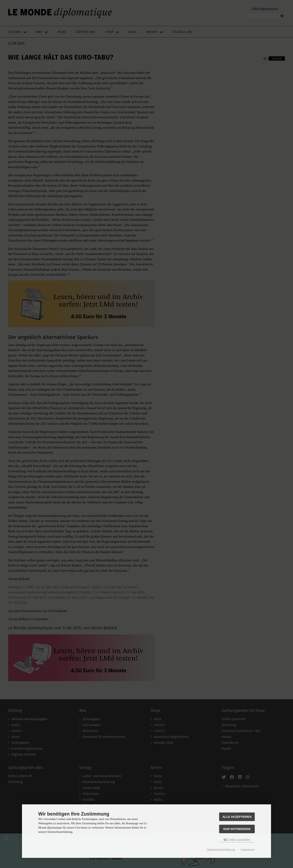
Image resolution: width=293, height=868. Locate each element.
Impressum (248, 850)
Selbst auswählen (237, 840)
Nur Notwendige (237, 829)
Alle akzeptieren (237, 817)
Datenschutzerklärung (221, 850)
